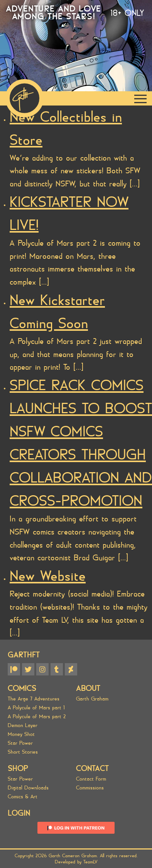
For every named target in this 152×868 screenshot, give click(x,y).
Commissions (90, 788)
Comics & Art (23, 797)
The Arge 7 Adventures (34, 699)
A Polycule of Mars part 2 (37, 716)
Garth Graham (92, 699)
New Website (48, 576)
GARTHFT (24, 655)
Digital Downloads (28, 788)
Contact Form (91, 779)
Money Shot (21, 734)
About (88, 688)
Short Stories (23, 752)
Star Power (20, 743)
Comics (22, 688)
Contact (92, 768)
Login (19, 813)
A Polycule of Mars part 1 (36, 708)
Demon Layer (23, 725)
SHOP (18, 768)
